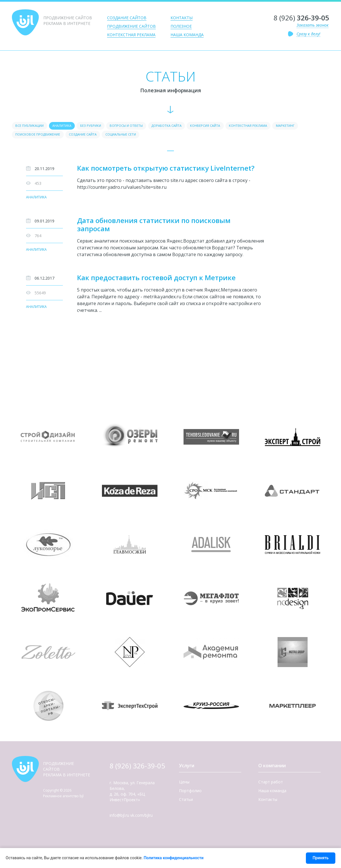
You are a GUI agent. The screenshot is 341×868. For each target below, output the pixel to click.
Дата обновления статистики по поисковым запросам (154, 226)
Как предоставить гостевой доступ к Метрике (156, 279)
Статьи (186, 801)
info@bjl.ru (119, 817)
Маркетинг (26, 136)
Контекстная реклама (131, 35)
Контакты (182, 18)
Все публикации (31, 126)
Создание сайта (122, 136)
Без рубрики (101, 126)
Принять (321, 858)
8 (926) (301, 18)
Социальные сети (166, 136)
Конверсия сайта (231, 126)
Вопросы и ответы (141, 126)
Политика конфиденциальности (173, 858)
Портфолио (190, 792)
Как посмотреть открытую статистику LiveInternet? (166, 170)
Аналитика (36, 199)
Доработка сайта (187, 126)
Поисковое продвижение (71, 136)
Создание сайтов (127, 18)
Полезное (181, 26)
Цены (184, 784)
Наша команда (187, 35)
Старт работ (271, 784)
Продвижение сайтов (131, 26)
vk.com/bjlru (141, 817)
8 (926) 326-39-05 (137, 767)
